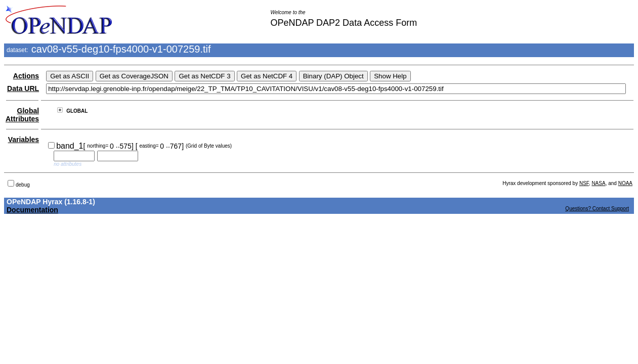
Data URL (23, 88)
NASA (598, 183)
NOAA (625, 183)
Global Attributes (22, 115)
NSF (584, 183)
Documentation (32, 210)
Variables (24, 140)
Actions (26, 76)
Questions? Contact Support (597, 209)
